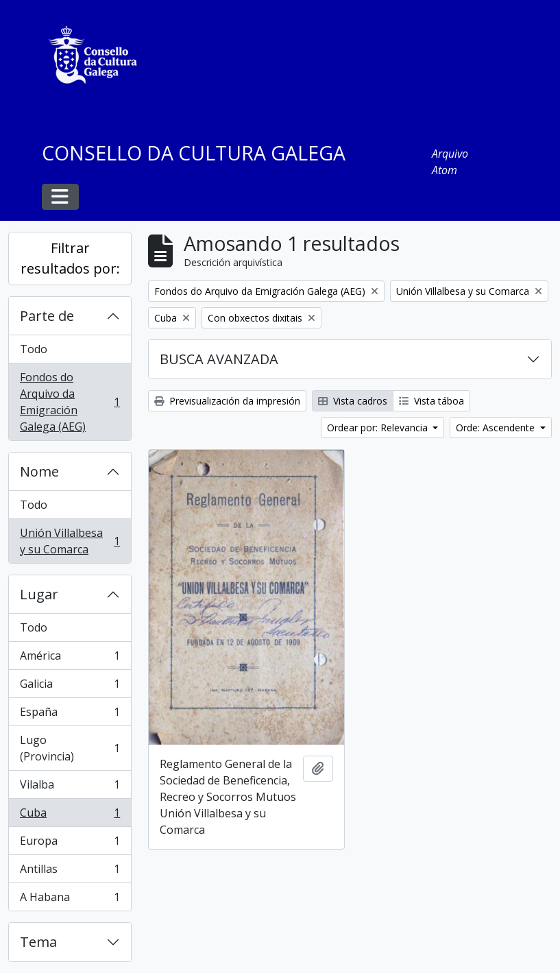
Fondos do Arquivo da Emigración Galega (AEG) (70, 402)
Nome (39, 471)
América (70, 659)
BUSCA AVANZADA (219, 359)
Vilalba (70, 788)
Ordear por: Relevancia (379, 428)
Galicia (70, 687)
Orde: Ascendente (497, 428)
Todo (34, 349)
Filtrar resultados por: (70, 258)
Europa (70, 844)
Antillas (70, 872)
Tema (38, 942)
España (70, 715)
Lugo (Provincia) (70, 748)
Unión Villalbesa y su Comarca (70, 541)
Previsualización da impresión (227, 401)
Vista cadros (353, 401)
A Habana (70, 900)
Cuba (70, 816)
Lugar (39, 594)
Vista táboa (431, 401)
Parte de (47, 316)
